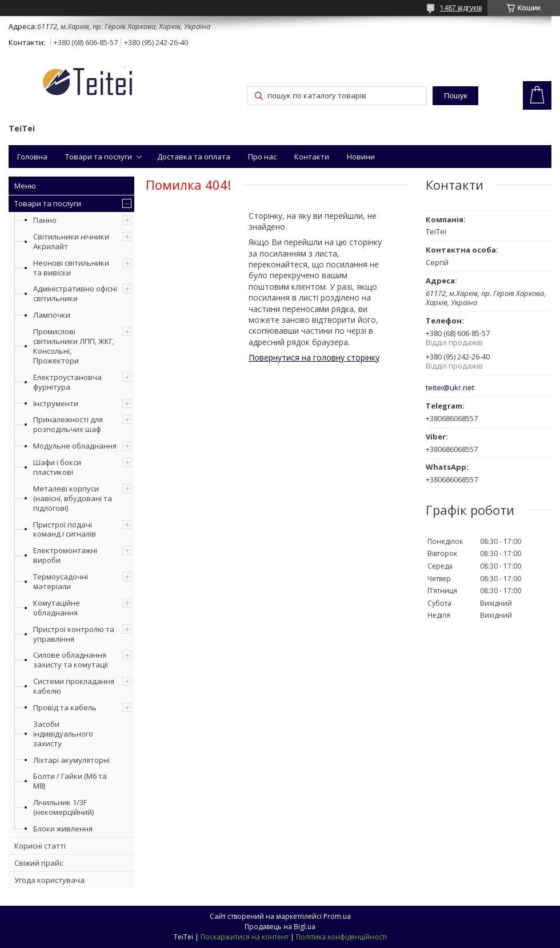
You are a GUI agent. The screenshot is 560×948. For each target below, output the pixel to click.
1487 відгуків (461, 8)
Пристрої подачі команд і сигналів (65, 529)
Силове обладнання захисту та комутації (71, 660)
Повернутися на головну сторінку (314, 357)
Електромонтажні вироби (65, 555)
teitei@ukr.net (450, 388)
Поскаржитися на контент (245, 937)
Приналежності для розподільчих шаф (68, 424)
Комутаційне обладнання (57, 608)
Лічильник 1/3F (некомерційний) (63, 807)
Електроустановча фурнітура (67, 382)
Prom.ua (337, 916)
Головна (32, 157)
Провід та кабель (65, 707)
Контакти (312, 157)
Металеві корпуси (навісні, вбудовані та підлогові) (73, 498)
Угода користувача (49, 880)
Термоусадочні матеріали (61, 581)
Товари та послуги (99, 157)
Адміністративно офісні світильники (75, 293)
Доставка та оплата (194, 157)
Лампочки (52, 315)
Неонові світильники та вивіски (71, 268)
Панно (45, 220)
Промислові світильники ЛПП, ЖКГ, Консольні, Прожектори (74, 346)
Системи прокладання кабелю (74, 686)
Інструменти (56, 403)
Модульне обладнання (75, 446)
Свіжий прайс (39, 863)
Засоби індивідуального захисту (63, 734)
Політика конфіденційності (341, 937)
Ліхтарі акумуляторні (71, 760)
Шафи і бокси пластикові (57, 467)
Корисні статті (40, 846)
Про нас (262, 157)
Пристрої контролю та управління (74, 634)
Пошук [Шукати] (455, 96)
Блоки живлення (63, 829)
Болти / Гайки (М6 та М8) (70, 781)
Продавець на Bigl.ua (280, 927)
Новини (361, 157)
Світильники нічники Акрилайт (71, 241)
